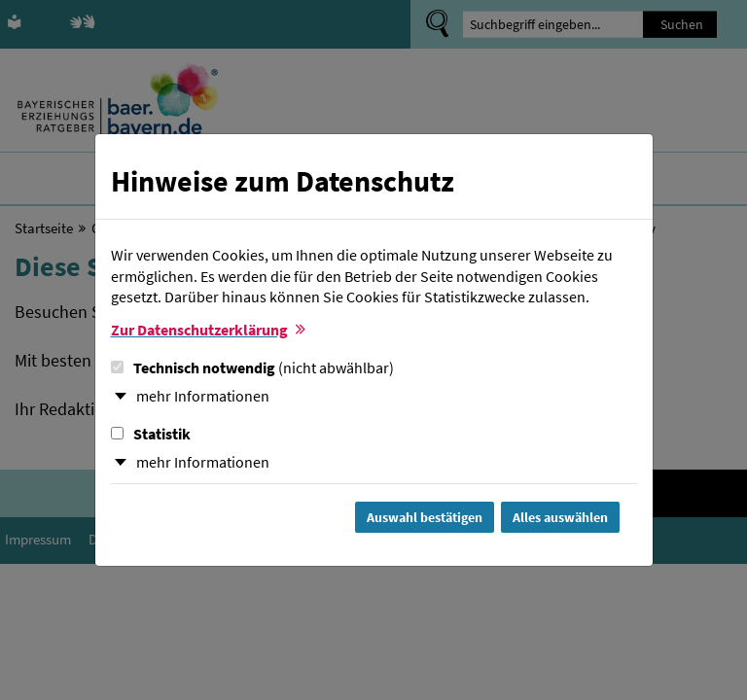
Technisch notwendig (252, 367)
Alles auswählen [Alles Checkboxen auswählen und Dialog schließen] (560, 517)
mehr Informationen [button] (203, 396)
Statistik (151, 434)
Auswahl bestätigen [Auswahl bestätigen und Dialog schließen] (425, 517)
